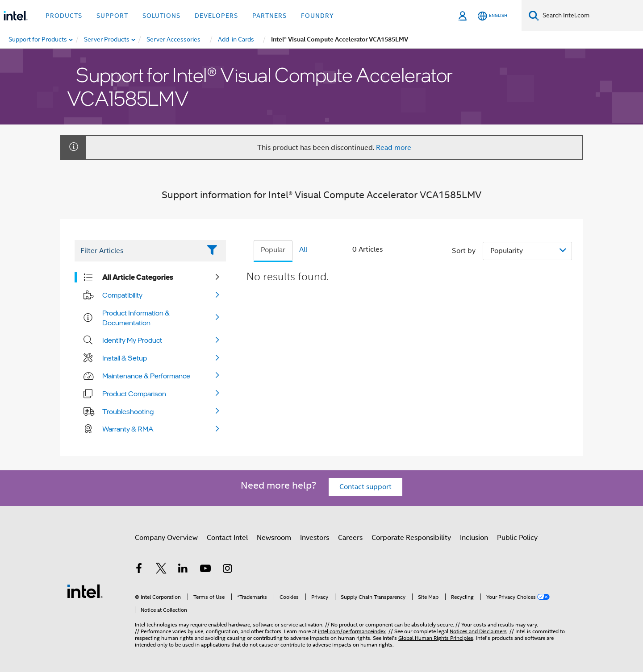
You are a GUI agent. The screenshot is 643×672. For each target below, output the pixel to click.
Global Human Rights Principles (436, 638)
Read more (394, 148)
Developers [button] (216, 16)
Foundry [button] (317, 16)
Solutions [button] (161, 16)
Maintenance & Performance (146, 376)
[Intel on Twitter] (161, 570)
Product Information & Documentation (136, 318)
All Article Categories (138, 277)
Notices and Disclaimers (478, 631)
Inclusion (474, 538)
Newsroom (274, 538)
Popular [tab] (273, 250)
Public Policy (517, 538)
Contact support (365, 487)
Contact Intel (227, 538)
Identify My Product (132, 340)
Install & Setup (125, 358)
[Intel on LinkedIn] (183, 570)
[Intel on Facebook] (139, 570)
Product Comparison (134, 394)
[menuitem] (107, 40)
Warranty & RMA (128, 429)
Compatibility (122, 295)
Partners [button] (269, 16)
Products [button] (64, 16)
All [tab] (303, 249)
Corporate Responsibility (411, 538)
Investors (315, 538)
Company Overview (166, 538)
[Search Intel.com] (591, 16)
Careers (350, 538)
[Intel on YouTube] (205, 570)
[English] (493, 16)
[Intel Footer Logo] (85, 591)
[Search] (534, 15)
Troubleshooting (128, 411)
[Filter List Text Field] (138, 251)
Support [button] (112, 16)
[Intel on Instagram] (227, 570)
